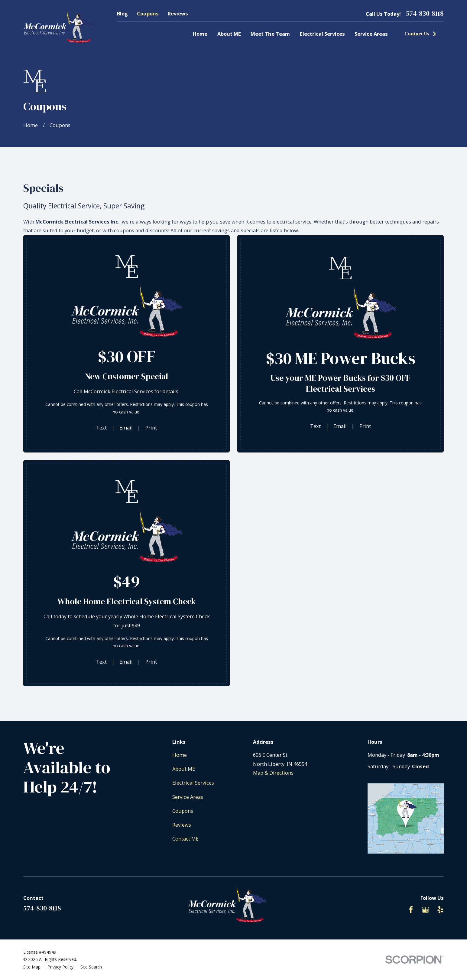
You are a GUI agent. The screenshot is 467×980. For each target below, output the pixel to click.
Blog (122, 13)
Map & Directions (273, 773)
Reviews (178, 13)
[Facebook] (411, 910)
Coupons (148, 13)
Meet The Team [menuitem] (270, 34)
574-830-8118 (425, 14)
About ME (184, 769)
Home (180, 755)
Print (151, 428)
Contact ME (185, 839)
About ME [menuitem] (229, 34)
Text (101, 428)
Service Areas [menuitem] (371, 34)
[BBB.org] (396, 910)
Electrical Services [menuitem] (322, 34)
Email (126, 428)
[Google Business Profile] (425, 910)
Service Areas (188, 797)
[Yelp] (440, 910)
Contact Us (421, 34)
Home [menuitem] (200, 34)
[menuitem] (32, 967)
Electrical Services (193, 783)
